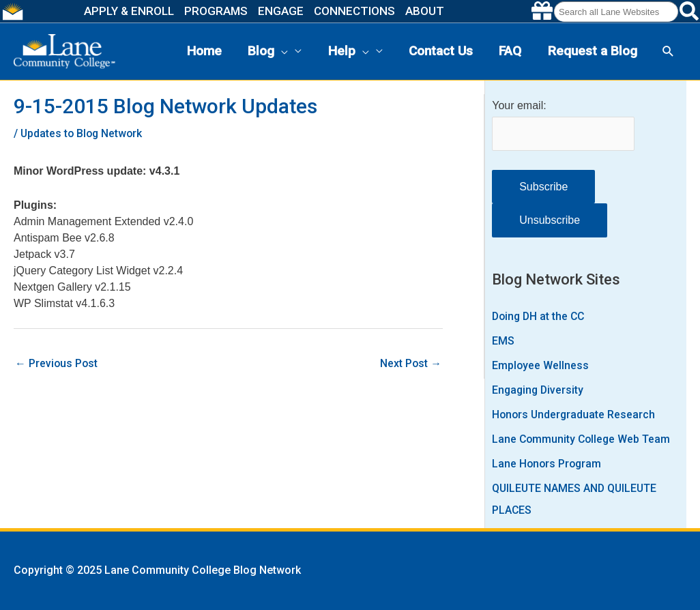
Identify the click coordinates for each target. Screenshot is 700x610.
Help (349, 52)
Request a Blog (593, 51)
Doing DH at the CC (540, 316)
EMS (503, 341)
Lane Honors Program (548, 464)
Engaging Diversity (539, 390)
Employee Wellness (541, 365)
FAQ (510, 51)
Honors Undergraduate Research (575, 415)
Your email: (519, 105)
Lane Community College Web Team (583, 439)
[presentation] (281, 52)
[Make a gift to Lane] (542, 11)
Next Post (410, 363)
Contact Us (441, 51)
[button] (668, 52)
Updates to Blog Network (83, 133)
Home (204, 51)
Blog (268, 52)
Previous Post (57, 363)
